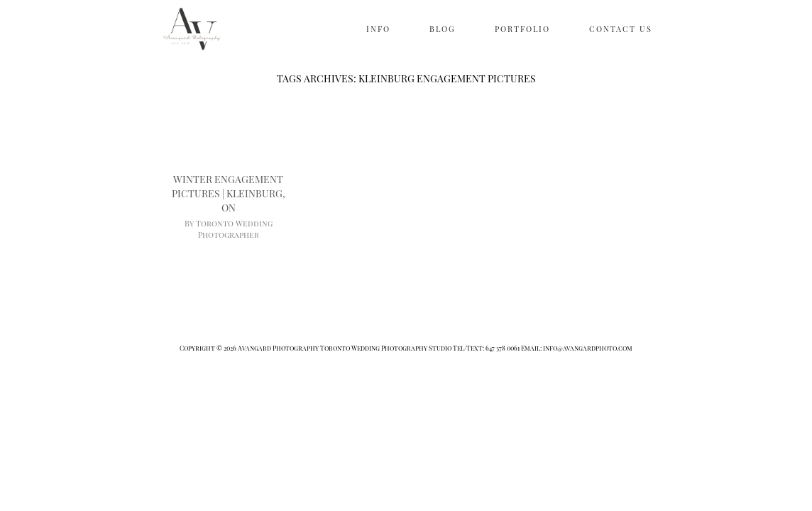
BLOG (443, 29)
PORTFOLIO (522, 29)
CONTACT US (621, 29)
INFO (378, 29)
